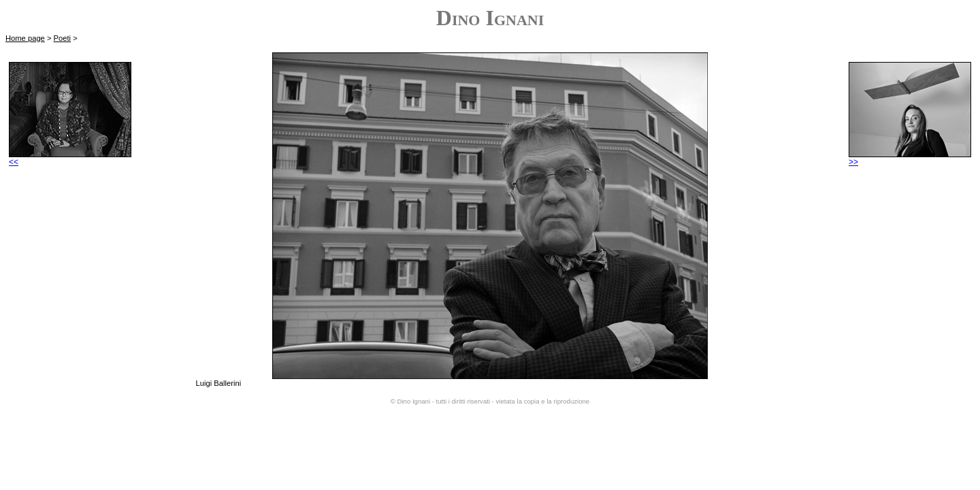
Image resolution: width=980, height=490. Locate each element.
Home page (25, 38)
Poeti (63, 38)
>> (910, 158)
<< (70, 158)
